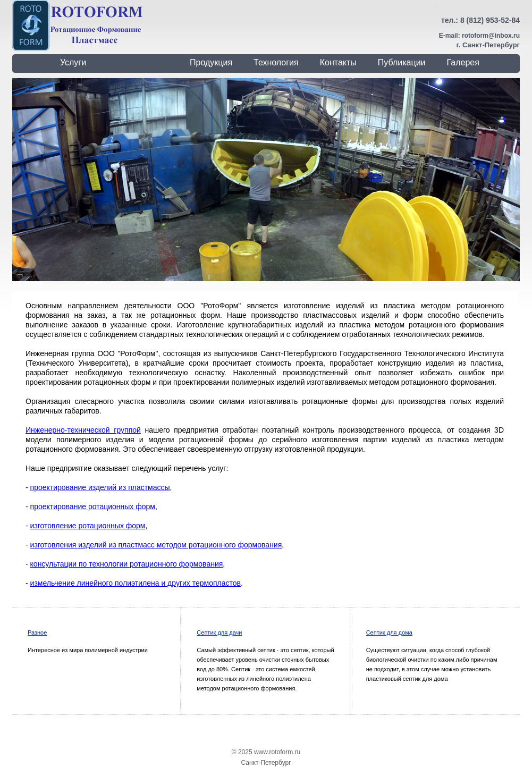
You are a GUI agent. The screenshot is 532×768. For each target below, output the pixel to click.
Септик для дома (389, 632)
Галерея (463, 62)
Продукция (211, 62)
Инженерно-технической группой (83, 430)
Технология (276, 62)
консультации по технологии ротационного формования (127, 564)
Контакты (338, 62)
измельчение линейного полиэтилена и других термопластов (136, 583)
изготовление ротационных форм (88, 526)
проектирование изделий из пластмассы (100, 487)
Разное (37, 632)
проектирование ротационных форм (93, 507)
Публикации (402, 62)
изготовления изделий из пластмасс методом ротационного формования (156, 545)
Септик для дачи (219, 632)
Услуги (73, 62)
